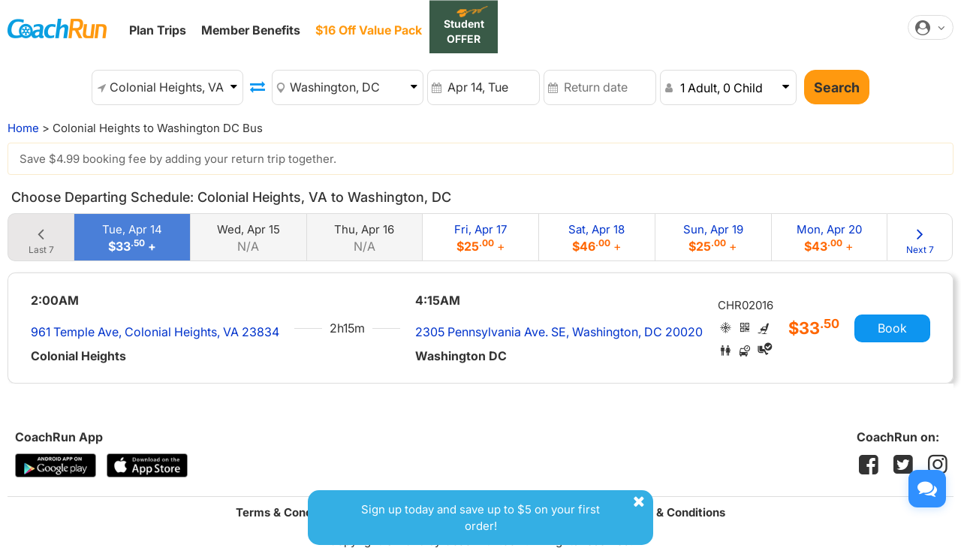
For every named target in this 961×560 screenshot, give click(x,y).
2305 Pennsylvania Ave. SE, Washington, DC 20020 (559, 332)
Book (892, 328)
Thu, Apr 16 (364, 238)
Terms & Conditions (289, 512)
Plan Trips (158, 30)
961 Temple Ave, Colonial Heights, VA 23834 (155, 332)
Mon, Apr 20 (829, 238)
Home (23, 128)
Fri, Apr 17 (480, 238)
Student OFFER (464, 31)
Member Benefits (251, 30)
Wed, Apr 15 (249, 238)
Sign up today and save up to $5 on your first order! (505, 513)
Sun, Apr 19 (713, 238)
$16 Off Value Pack (369, 30)
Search (837, 87)
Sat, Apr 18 (596, 238)
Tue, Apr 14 (132, 238)
